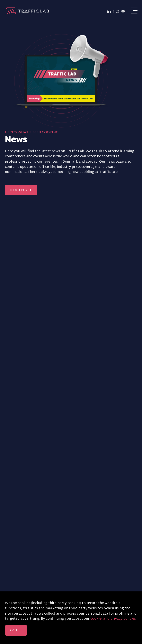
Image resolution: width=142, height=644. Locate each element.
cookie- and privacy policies (113, 619)
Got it (16, 631)
